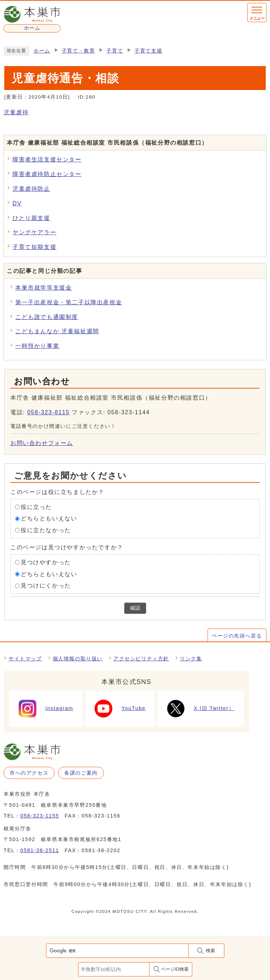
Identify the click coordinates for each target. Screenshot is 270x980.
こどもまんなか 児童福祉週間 (57, 331)
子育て (115, 51)
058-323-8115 (48, 412)
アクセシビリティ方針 (141, 659)
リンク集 (191, 659)
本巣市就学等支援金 (44, 288)
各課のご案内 (81, 773)
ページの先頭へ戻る (237, 636)
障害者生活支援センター (47, 159)
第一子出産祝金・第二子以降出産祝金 (69, 302)
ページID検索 (175, 969)
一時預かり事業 (37, 346)
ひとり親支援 (31, 218)
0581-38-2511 (40, 850)
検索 (210, 951)
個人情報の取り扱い (78, 659)
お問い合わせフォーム (42, 443)
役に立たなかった (46, 530)
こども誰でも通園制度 (47, 317)
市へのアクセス (29, 773)
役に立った (36, 507)
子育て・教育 (78, 51)
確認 (135, 608)
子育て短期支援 (34, 247)
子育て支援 (148, 51)
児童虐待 (16, 112)
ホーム (42, 51)
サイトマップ (25, 659)
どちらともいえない (49, 518)
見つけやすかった (46, 562)
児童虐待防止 (31, 189)
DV (17, 203)
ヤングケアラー (34, 232)
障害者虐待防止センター (47, 174)
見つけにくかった (46, 586)
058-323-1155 (40, 816)
